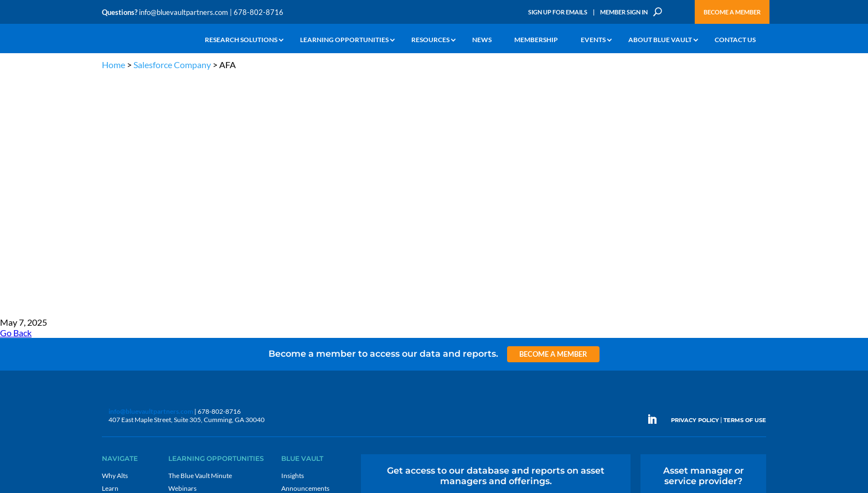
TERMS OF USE (745, 181)
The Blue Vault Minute (200, 237)
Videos (178, 276)
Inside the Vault (303, 263)
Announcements (305, 250)
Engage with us (703, 265)
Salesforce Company (172, 65)
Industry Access (125, 288)
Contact (113, 339)
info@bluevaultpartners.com (184, 12)
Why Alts (115, 237)
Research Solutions (241, 40)
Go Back (16, 94)
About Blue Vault (660, 40)
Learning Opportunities (344, 40)
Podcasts (181, 263)
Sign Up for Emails (558, 12)
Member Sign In (624, 12)
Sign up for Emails (647, 379)
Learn (110, 250)
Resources (430, 40)
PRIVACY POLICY (695, 181)
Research (115, 276)
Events (593, 40)
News (482, 40)
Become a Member (732, 12)
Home (113, 65)
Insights (293, 237)
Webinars (182, 250)
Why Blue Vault (124, 327)
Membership (536, 40)
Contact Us (735, 40)
